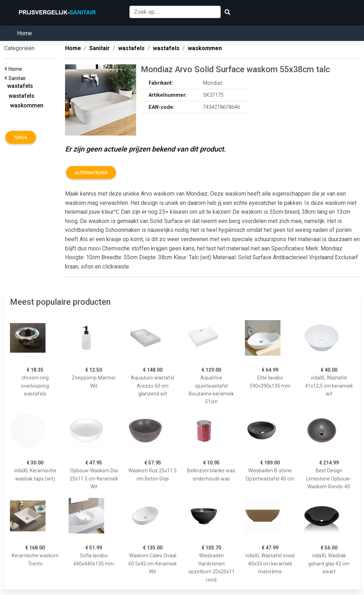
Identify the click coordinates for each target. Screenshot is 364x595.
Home (25, 33)
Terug (21, 138)
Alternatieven (91, 173)
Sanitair (18, 78)
